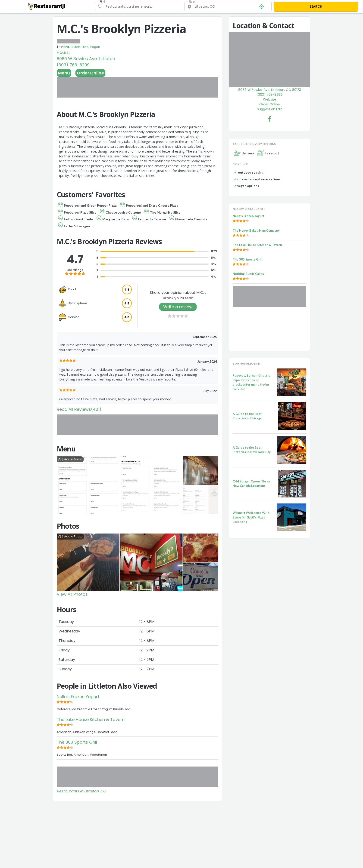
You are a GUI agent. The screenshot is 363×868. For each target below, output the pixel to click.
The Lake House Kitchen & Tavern (91, 719)
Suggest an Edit (269, 109)
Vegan (95, 47)
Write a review (178, 307)
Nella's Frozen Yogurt (78, 697)
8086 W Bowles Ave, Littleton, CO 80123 (270, 90)
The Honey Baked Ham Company (256, 230)
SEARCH (316, 6)
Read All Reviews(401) (79, 409)
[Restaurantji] (47, 6)
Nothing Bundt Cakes (248, 274)
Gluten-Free (79, 47)
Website (270, 99)
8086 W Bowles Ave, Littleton (86, 59)
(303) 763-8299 (73, 65)
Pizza (65, 47)
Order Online (90, 73)
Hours (63, 52)
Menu (64, 73)
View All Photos (72, 594)
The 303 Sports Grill (77, 742)
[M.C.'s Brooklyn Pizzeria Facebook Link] (269, 119)
